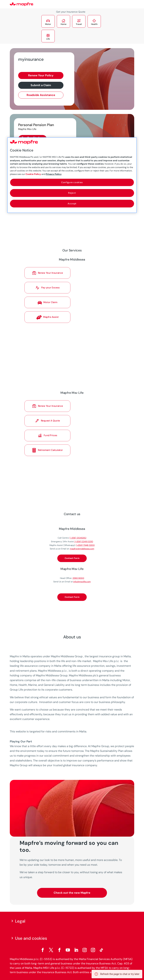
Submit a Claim (41, 85)
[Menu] (132, 4)
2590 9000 (76, 572)
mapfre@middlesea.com (79, 551)
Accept (72, 203)
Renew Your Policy (41, 75)
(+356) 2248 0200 (80, 546)
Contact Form (72, 558)
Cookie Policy (33, 174)
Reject (72, 193)
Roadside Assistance (41, 95)
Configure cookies (72, 182)
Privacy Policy (54, 174)
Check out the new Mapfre (72, 893)
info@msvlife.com (79, 574)
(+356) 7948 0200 (81, 549)
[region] (72, 175)
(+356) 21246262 (76, 544)
